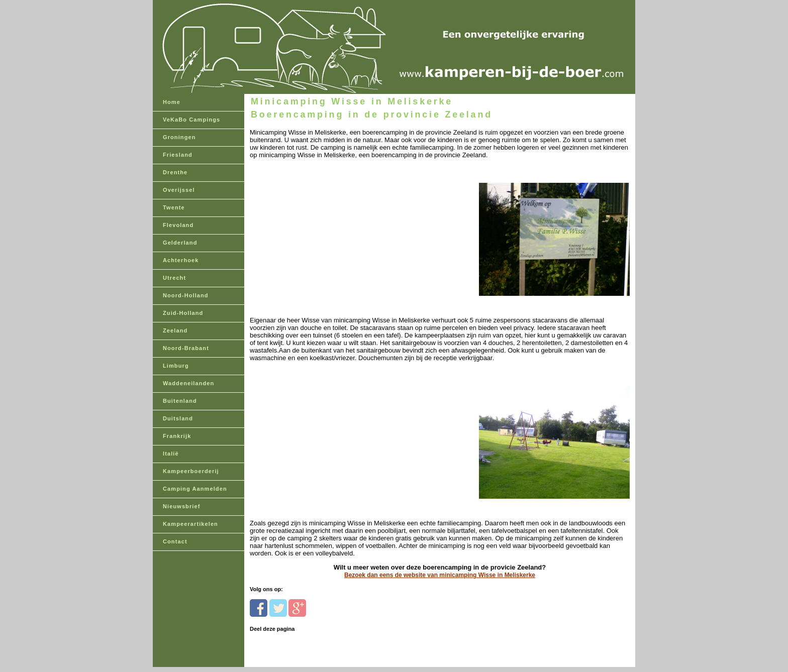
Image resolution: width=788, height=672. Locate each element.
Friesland (178, 155)
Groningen (179, 137)
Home (172, 102)
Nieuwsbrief (181, 506)
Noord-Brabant (186, 348)
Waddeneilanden (188, 383)
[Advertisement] (319, 222)
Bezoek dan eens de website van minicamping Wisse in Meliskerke (440, 575)
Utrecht (174, 278)
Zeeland (175, 330)
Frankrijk (177, 436)
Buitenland (180, 401)
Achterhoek (181, 260)
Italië (171, 454)
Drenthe (175, 172)
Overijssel (179, 190)
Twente (174, 207)
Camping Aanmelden (195, 489)
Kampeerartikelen (190, 524)
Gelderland (180, 243)
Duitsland (178, 418)
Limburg (176, 366)
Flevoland (178, 225)
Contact (175, 541)
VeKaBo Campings (191, 120)
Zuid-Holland (183, 313)
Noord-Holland (186, 295)
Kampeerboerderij (191, 471)
